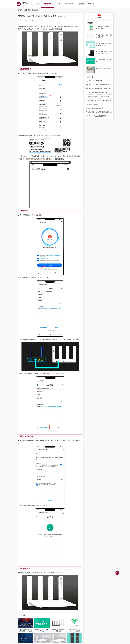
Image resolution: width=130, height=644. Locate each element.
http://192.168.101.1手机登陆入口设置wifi (98, 89)
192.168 (58, 4)
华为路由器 (35, 10)
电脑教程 (81, 4)
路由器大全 (69, 4)
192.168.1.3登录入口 (92, 104)
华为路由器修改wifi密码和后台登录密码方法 (99, 112)
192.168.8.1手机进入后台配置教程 (96, 116)
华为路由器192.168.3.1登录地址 (95, 108)
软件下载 (91, 4)
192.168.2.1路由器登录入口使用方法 (97, 93)
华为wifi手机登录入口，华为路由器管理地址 (99, 100)
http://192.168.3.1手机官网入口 (95, 81)
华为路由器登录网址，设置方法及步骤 (97, 96)
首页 (38, 4)
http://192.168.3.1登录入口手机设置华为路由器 (99, 85)
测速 (117, 573)
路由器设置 (48, 4)
